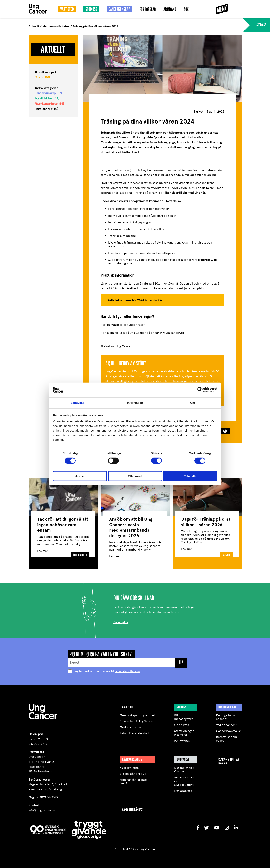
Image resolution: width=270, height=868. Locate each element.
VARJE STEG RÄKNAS (132, 807)
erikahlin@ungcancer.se (167, 333)
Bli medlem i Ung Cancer (137, 719)
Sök (186, 9)
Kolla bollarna (129, 765)
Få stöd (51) (42, 77)
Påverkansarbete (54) (49, 104)
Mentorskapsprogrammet (137, 713)
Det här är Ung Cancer (184, 767)
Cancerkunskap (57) (48, 93)
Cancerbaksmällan (229, 729)
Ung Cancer (183, 757)
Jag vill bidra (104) (47, 98)
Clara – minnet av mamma (229, 759)
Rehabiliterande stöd (134, 731)
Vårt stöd (67, 9)
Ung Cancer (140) (46, 109)
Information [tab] (135, 403)
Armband (170, 9)
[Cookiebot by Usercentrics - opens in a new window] (200, 390)
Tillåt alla (190, 476)
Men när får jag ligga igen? (134, 779)
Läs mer (43, 549)
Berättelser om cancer (227, 736)
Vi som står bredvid (133, 771)
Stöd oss (91, 9)
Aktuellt (34, 26)
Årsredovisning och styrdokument (184, 779)
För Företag (148, 9)
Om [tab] (193, 403)
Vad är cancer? (226, 723)
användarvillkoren (128, 669)
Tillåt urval (135, 476)
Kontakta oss (183, 788)
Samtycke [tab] (77, 403)
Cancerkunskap (119, 9)
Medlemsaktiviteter (56, 26)
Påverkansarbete (132, 757)
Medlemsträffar (131, 725)
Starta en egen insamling (184, 730)
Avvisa (80, 476)
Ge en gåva (121, 620)
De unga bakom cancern (227, 715)
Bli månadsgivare (184, 715)
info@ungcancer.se (42, 808)
